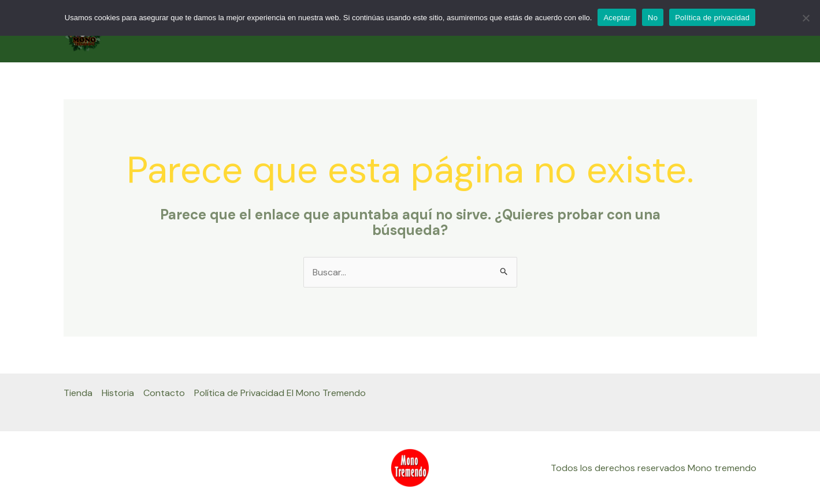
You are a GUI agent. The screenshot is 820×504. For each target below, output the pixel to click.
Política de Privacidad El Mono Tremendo (280, 393)
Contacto (164, 393)
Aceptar (617, 18)
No (653, 18)
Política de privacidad (712, 18)
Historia (118, 393)
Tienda (78, 393)
